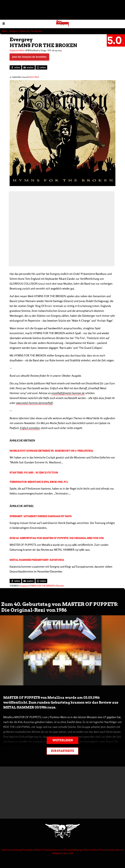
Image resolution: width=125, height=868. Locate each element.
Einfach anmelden (30, 428)
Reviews (60, 586)
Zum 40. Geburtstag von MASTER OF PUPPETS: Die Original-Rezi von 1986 (57, 538)
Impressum (58, 850)
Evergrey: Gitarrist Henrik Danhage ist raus (41, 516)
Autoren (119, 850)
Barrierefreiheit (92, 850)
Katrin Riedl (34, 77)
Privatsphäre (28, 850)
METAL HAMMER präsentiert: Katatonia (37, 560)
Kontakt (111, 850)
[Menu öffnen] (4, 23)
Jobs (66, 853)
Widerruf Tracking (43, 850)
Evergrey (23, 586)
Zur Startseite (62, 751)
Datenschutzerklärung (11, 850)
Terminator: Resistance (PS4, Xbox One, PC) (39, 482)
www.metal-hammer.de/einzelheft (34, 403)
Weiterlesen (63, 740)
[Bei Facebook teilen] (15, 67)
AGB (71, 853)
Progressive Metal (17, 50)
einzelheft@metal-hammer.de (68, 393)
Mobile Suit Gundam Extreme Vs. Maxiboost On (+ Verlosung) (51, 451)
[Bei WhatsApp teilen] (41, 67)
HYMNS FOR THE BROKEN (42, 586)
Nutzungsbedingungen (74, 850)
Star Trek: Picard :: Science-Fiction (34, 473)
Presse (103, 850)
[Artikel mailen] (28, 67)
